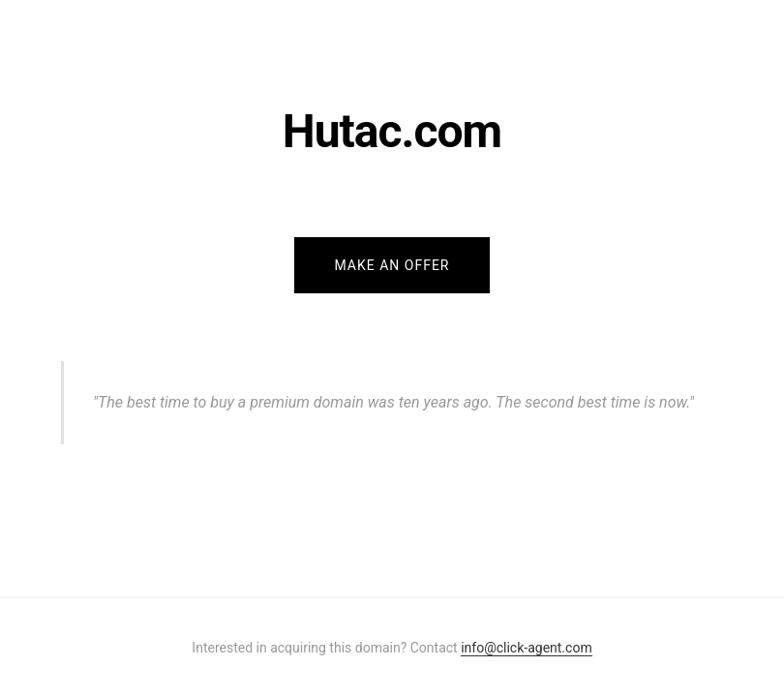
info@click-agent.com (526, 648)
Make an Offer (392, 265)
